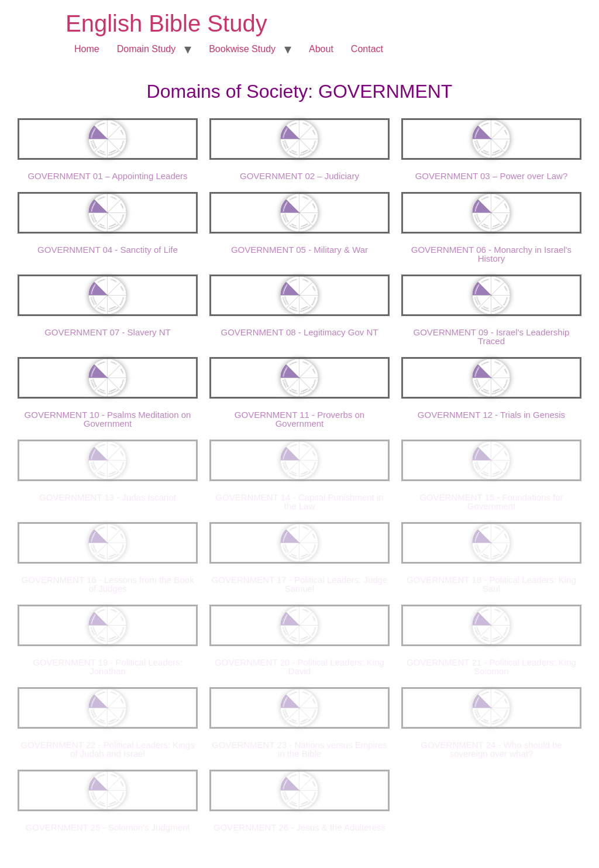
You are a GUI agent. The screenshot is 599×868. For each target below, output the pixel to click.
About (321, 49)
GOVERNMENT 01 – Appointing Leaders (107, 176)
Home (87, 49)
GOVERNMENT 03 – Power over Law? (492, 176)
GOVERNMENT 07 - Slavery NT (108, 332)
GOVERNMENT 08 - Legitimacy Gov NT (300, 332)
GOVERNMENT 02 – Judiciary (299, 176)
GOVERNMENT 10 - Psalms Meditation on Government (108, 419)
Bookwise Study (242, 49)
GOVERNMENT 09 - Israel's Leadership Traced (492, 337)
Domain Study (147, 49)
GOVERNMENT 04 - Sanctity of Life (108, 250)
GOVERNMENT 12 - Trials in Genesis (491, 415)
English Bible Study (166, 23)
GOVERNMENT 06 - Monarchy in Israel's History (491, 254)
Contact (367, 49)
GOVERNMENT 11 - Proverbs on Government (299, 419)
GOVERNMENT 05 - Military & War (299, 250)
